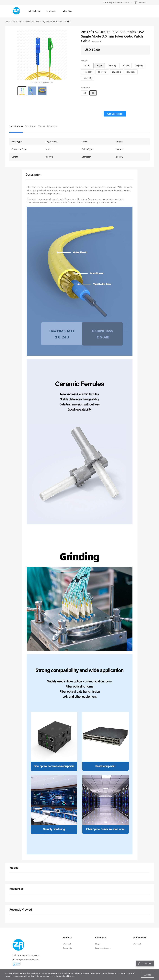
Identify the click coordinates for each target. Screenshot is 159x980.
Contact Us (67, 948)
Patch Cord (17, 22)
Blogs (97, 944)
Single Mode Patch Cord (52, 22)
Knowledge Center (102, 948)
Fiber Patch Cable (32, 22)
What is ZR (67, 944)
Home (7, 22)
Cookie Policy (37, 976)
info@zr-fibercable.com (118, 3)
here (73, 976)
